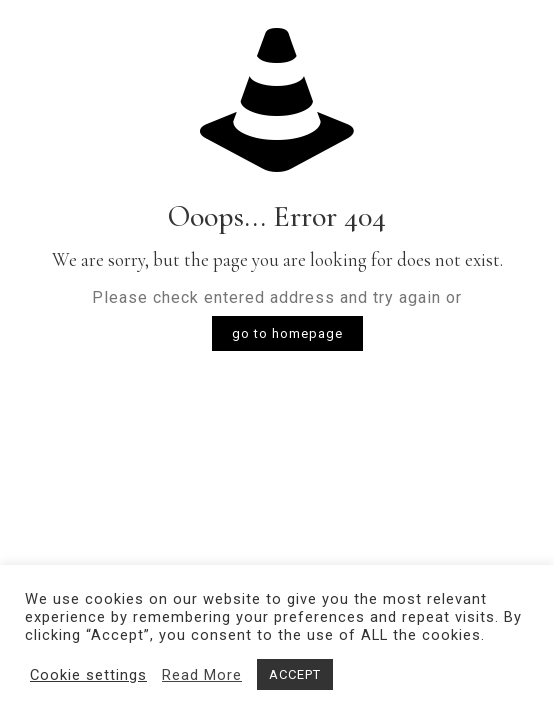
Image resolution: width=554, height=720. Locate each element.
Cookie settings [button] (88, 675)
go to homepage (287, 333)
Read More (202, 675)
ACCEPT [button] (295, 674)
